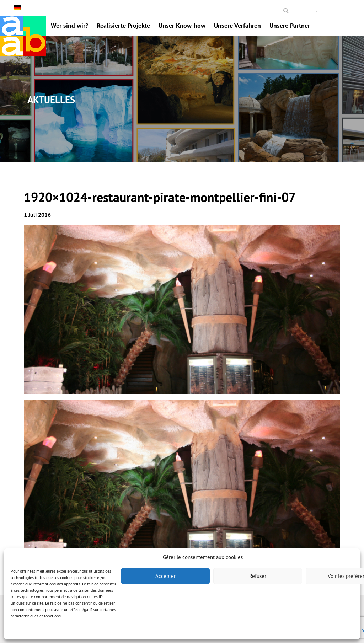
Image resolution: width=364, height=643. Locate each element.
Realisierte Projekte (123, 25)
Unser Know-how (182, 25)
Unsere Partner (290, 25)
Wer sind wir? (69, 25)
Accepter (165, 576)
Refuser (258, 576)
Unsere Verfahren (237, 25)
